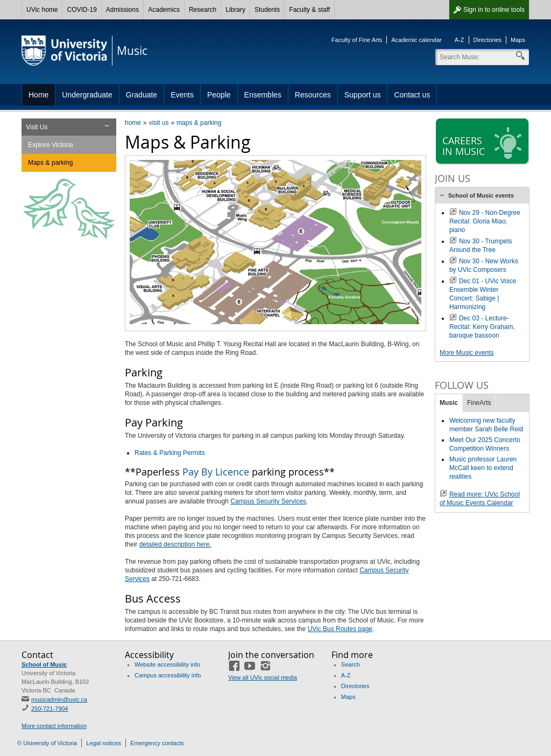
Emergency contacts (157, 743)
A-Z (460, 40)
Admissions (122, 10)
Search (351, 664)
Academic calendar (416, 40)
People (219, 95)
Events (182, 95)
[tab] (482, 195)
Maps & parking (50, 163)
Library (235, 10)
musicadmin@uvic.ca (59, 699)
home (133, 123)
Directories (488, 40)
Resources (313, 95)
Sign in (494, 10)
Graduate (142, 95)
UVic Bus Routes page (340, 629)
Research (203, 10)
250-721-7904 (50, 709)
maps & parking (199, 123)
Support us (363, 95)
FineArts (479, 403)
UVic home (42, 10)
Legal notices (104, 743)
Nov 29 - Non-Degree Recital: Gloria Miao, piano (485, 221)
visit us (159, 123)
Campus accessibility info (168, 675)
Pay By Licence (216, 472)
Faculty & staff (309, 10)
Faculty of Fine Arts (357, 40)
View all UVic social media (263, 677)
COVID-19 (82, 10)
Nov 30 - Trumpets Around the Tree (481, 246)
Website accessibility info (167, 664)
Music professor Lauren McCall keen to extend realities (483, 468)
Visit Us (37, 127)
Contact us (412, 95)
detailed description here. (175, 544)
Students (267, 10)
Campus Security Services (268, 501)
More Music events (467, 353)
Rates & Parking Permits (170, 453)
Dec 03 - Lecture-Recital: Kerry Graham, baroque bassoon (482, 327)
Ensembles (263, 95)
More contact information (54, 726)
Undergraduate (87, 95)
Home (38, 95)
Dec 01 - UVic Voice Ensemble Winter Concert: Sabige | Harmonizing (483, 294)
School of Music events (481, 195)
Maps (518, 40)
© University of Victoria (47, 743)
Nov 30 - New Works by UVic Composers (484, 265)
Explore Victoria (51, 145)
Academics (164, 10)
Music (449, 403)
